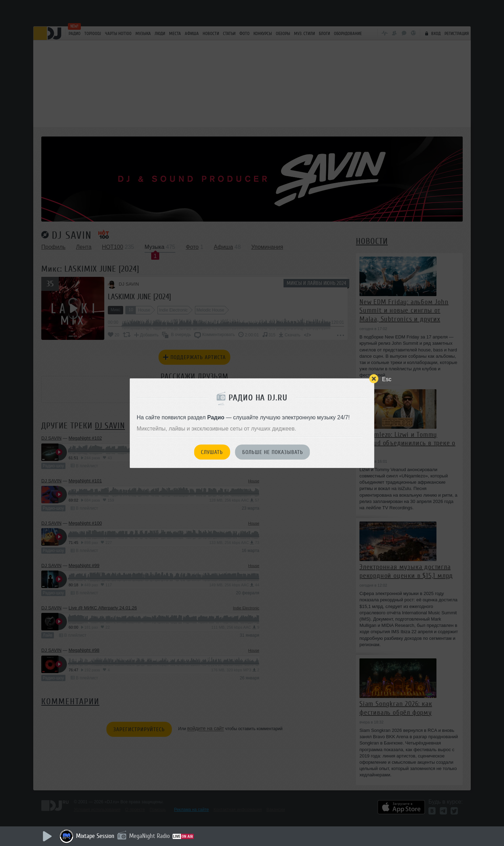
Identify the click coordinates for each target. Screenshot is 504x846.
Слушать (212, 452)
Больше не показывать (273, 452)
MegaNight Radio (149, 836)
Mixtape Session (95, 836)
